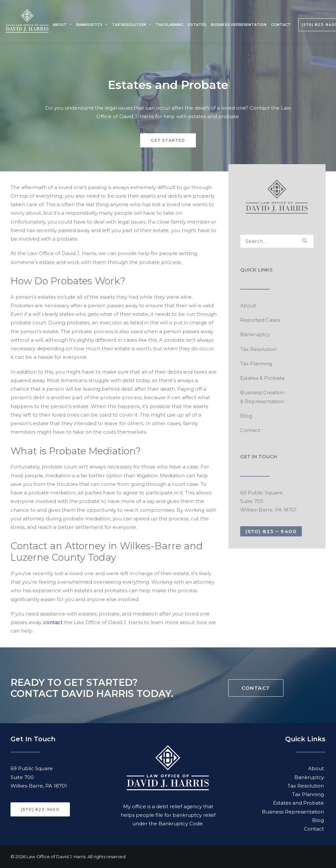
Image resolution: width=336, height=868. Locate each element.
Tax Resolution (131, 25)
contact (53, 622)
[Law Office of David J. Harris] (27, 25)
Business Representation (239, 25)
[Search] (277, 241)
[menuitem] (63, 25)
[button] (305, 240)
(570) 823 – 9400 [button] (271, 531)
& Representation (262, 401)
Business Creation (262, 392)
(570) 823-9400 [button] (40, 809)
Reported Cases (260, 320)
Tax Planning (169, 25)
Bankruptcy (92, 25)
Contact (281, 25)
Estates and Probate (298, 803)
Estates (197, 25)
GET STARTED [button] (168, 140)
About (62, 25)
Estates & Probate (262, 378)
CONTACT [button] (256, 688)
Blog (246, 416)
